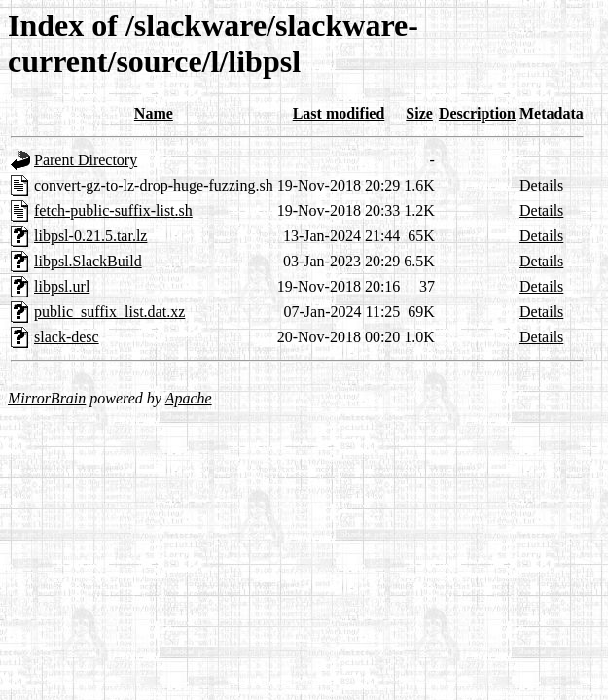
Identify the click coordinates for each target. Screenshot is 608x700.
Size (419, 113)
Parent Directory (86, 160)
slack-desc (67, 337)
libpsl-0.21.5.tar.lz (90, 236)
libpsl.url (62, 286)
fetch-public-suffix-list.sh (113, 210)
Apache (189, 398)
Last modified (339, 113)
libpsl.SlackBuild (88, 261)
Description (477, 113)
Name (154, 113)
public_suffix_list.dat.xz (109, 312)
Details (541, 185)
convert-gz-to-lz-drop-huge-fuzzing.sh (154, 185)
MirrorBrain (47, 398)
